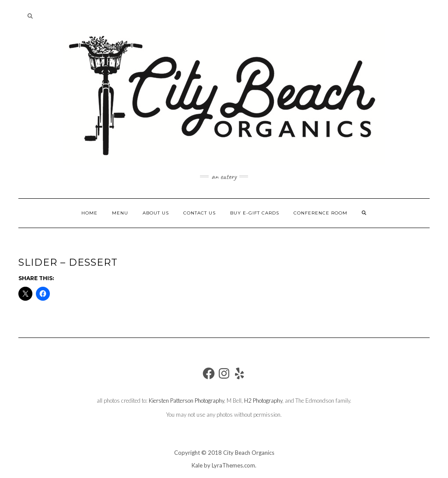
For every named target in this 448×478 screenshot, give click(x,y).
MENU (120, 213)
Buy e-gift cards (255, 213)
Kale (197, 465)
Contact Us (199, 213)
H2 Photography (263, 401)
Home (89, 213)
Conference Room (320, 213)
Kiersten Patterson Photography (186, 401)
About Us (156, 213)
